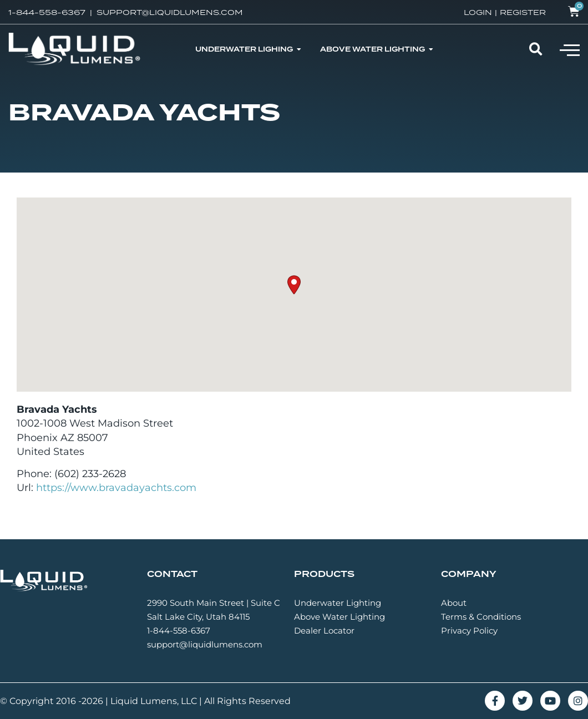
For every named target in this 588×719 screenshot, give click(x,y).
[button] (570, 49)
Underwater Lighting (338, 603)
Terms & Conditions (481, 617)
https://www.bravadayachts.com (116, 488)
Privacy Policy (469, 631)
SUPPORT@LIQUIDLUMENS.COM (170, 12)
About (454, 603)
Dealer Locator (324, 631)
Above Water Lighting (339, 617)
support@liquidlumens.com (205, 644)
